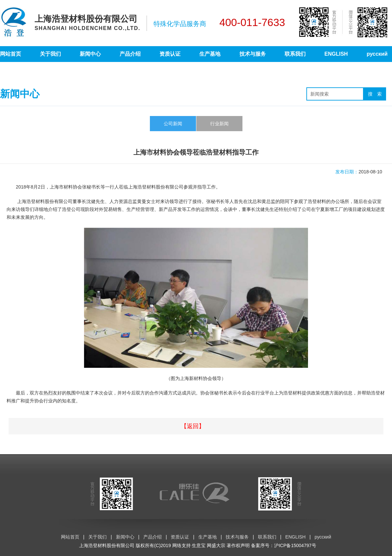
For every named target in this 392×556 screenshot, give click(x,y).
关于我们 (50, 54)
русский (377, 54)
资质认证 (170, 54)
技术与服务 (253, 54)
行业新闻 (219, 124)
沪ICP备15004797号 (295, 545)
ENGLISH (336, 54)
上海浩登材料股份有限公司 (107, 545)
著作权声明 (238, 545)
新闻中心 (90, 54)
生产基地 (210, 54)
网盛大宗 (216, 545)
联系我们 (295, 54)
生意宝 (199, 545)
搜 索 (375, 94)
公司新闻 (173, 124)
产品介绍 (130, 54)
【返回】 (193, 426)
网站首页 (11, 54)
